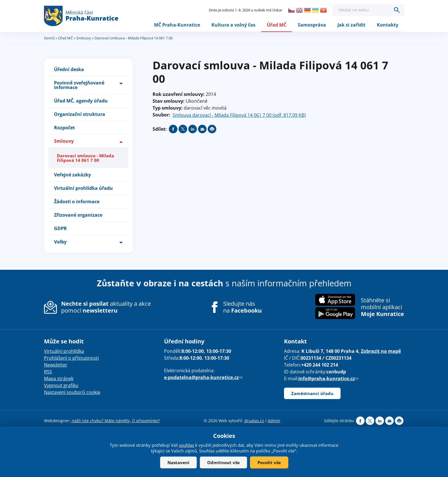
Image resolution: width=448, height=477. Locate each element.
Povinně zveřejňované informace (79, 85)
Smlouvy (84, 38)
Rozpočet (64, 128)
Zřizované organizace (78, 215)
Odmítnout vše (223, 462)
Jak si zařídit (351, 25)
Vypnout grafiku (61, 385)
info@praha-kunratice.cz (328, 379)
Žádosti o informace (77, 202)
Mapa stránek (59, 379)
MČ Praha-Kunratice (177, 25)
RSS (48, 372)
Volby (60, 242)
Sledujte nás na (242, 307)
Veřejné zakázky (72, 175)
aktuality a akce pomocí (106, 307)
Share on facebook (173, 129)
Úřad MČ (277, 25)
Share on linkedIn (193, 129)
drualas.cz (254, 421)
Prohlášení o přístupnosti (71, 358)
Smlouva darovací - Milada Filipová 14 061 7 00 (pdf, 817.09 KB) (239, 115)
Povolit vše (269, 462)
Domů (49, 38)
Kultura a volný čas (233, 25)
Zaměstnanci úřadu (312, 393)
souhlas (186, 445)
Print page (212, 129)
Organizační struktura (80, 114)
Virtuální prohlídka (64, 351)
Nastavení (178, 462)
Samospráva (312, 25)
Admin (274, 421)
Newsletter (56, 365)
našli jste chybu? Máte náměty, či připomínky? (115, 421)
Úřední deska (69, 70)
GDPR (60, 228)
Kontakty (388, 25)
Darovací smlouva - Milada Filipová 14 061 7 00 (85, 158)
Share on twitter (183, 129)
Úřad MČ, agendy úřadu (81, 101)
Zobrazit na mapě (381, 351)
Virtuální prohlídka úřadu (83, 188)
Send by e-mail (202, 129)
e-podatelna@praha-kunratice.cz (203, 377)
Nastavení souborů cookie (72, 392)
